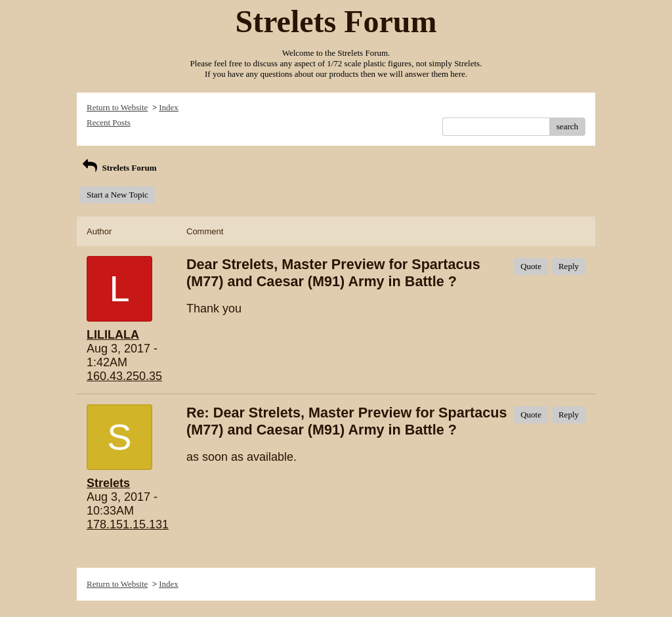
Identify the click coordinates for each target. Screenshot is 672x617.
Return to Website (117, 107)
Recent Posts (109, 122)
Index (169, 107)
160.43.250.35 (124, 376)
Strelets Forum (118, 168)
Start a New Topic (117, 195)
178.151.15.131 (128, 524)
